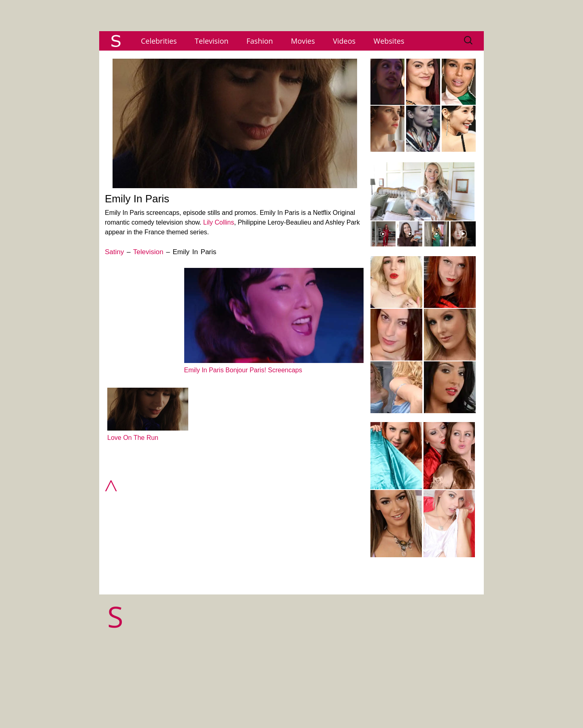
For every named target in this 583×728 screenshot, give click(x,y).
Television (212, 41)
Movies (303, 41)
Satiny (114, 252)
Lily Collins (219, 222)
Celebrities (159, 41)
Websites (389, 41)
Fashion (260, 41)
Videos (344, 41)
